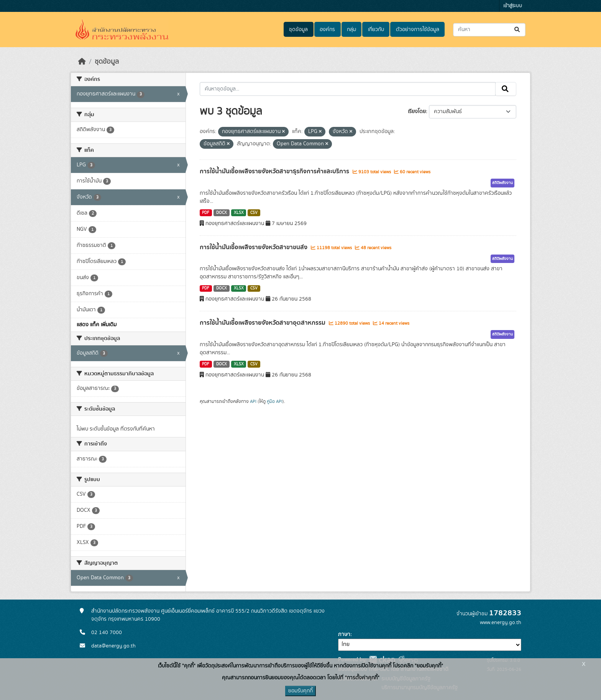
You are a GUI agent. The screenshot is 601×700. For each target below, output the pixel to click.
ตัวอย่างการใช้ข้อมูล (418, 30)
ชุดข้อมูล (298, 30)
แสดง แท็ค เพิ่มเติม (97, 325)
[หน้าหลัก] (82, 62)
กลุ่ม (351, 30)
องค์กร (327, 30)
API (253, 401)
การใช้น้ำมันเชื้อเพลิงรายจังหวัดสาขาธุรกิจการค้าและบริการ (275, 171)
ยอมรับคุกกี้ (300, 691)
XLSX (239, 213)
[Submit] (518, 30)
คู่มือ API (275, 401)
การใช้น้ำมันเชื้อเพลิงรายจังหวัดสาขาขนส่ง (254, 247)
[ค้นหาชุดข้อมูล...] (489, 30)
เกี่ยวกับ (376, 30)
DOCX (222, 213)
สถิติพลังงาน (502, 183)
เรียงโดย (417, 112)
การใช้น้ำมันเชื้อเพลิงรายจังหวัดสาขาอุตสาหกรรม (263, 323)
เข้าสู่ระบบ (513, 6)
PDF (206, 213)
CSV (254, 213)
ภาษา (344, 634)
